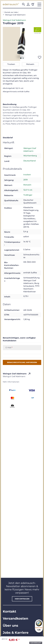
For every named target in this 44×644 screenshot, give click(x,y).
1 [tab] (21, 58)
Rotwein (27, 185)
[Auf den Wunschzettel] (40, 57)
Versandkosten (15, 618)
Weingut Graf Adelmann (14, 20)
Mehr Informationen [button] (11, 382)
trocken (27, 175)
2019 (25, 180)
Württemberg (30, 156)
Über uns (10, 626)
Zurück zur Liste (11, 12)
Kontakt (9, 611)
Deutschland (30, 161)
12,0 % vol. (28, 190)
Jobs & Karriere (16, 633)
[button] (24, 4)
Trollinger (28, 195)
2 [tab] (23, 58)
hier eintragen (22, 599)
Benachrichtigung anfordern (22, 362)
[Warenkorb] (33, 4)
